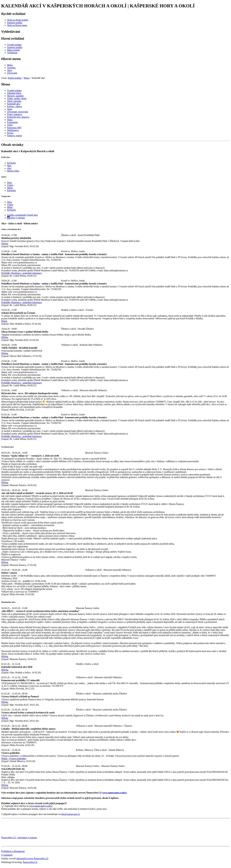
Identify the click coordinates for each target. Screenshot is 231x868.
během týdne (13, 171)
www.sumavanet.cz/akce (41, 806)
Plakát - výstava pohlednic (14, 759)
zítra (9, 168)
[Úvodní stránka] (14, 45)
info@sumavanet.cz (71, 814)
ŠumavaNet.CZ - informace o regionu (19, 838)
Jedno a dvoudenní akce (11, 229)
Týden (10, 185)
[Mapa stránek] (13, 50)
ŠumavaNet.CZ (30, 862)
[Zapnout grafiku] (15, 23)
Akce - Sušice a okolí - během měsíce (19, 223)
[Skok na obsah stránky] (18, 20)
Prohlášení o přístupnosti (13, 851)
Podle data (6, 157)
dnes (9, 166)
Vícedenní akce (8, 447)
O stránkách (7, 855)
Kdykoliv (11, 163)
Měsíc (10, 188)
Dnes (10, 183)
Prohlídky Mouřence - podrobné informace (22, 273)
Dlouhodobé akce (8, 602)
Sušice (4, 177)
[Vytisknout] (12, 53)
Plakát (4, 321)
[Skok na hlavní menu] (17, 25)
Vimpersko (6, 196)
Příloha (5, 244)
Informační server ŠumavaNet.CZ (32, 859)
